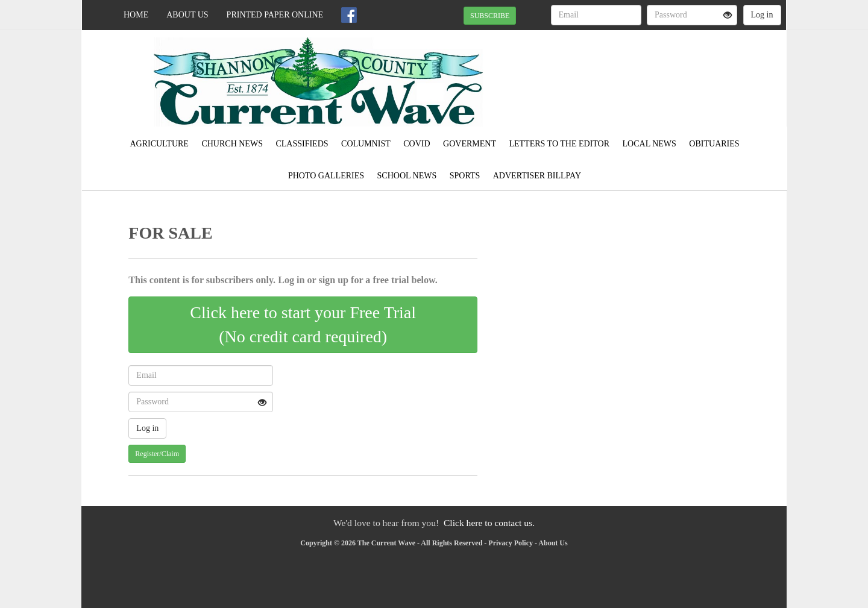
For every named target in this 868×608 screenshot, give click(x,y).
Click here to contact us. (489, 523)
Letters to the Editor (559, 144)
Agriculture (159, 144)
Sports (465, 176)
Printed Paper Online (275, 15)
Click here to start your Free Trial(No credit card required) (303, 324)
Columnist (366, 144)
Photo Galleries (326, 176)
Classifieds (302, 144)
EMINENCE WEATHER (676, 72)
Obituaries (714, 144)
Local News (649, 144)
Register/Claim (157, 454)
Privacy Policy (511, 543)
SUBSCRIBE (490, 16)
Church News (232, 144)
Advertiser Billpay (537, 176)
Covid (417, 144)
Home (136, 15)
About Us (187, 15)
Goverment (470, 144)
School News (407, 176)
